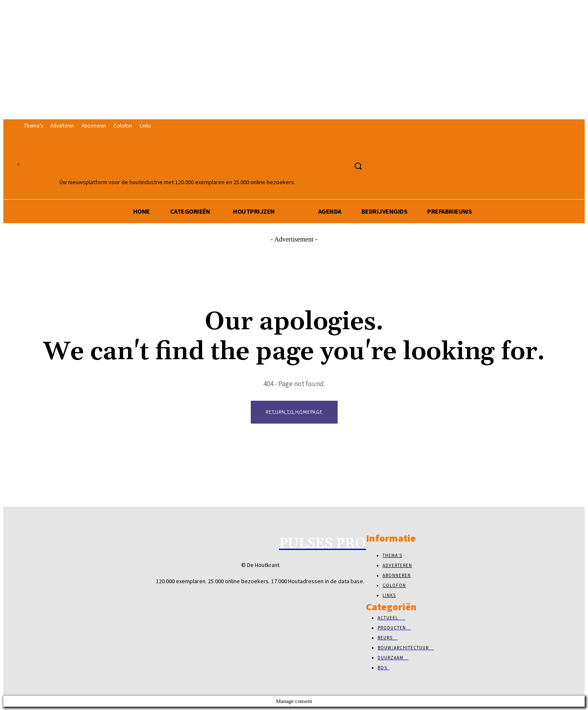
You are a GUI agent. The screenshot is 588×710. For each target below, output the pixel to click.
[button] (358, 166)
